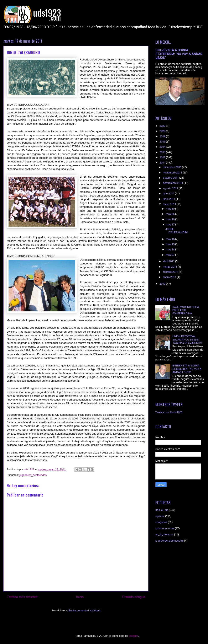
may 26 (171, 214)
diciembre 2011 (172, 167)
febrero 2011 (171, 272)
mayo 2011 (170, 204)
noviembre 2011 (173, 173)
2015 (163, 142)
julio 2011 (169, 194)
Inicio (80, 597)
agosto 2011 (171, 188)
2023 (163, 126)
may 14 (171, 249)
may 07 (171, 255)
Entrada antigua (134, 597)
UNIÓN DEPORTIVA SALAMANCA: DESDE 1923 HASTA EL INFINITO (187, 339)
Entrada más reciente (22, 597)
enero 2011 (170, 277)
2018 (163, 136)
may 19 (171, 219)
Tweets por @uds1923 (169, 412)
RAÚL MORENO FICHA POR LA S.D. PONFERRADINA (186, 310)
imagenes (161, 522)
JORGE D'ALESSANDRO (177, 231)
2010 (163, 284)
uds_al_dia (162, 510)
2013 (163, 152)
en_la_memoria (164, 534)
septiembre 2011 (173, 183)
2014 (163, 147)
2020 (163, 131)
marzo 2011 (170, 267)
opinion (160, 516)
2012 (163, 157)
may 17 (171, 224)
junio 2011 (169, 199)
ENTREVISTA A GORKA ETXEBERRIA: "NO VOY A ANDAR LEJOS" (179, 54)
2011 (163, 163)
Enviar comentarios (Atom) (84, 610)
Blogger (134, 636)
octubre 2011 (171, 178)
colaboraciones (165, 528)
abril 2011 (169, 261)
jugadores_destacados (33, 475)
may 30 (171, 209)
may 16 (171, 239)
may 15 (171, 244)
